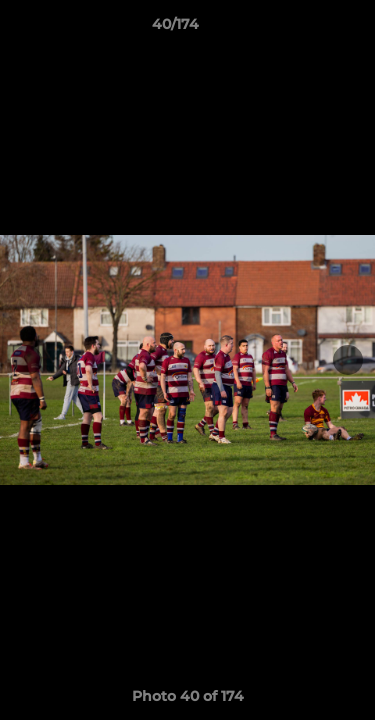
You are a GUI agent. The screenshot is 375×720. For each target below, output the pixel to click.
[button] (303, 29)
